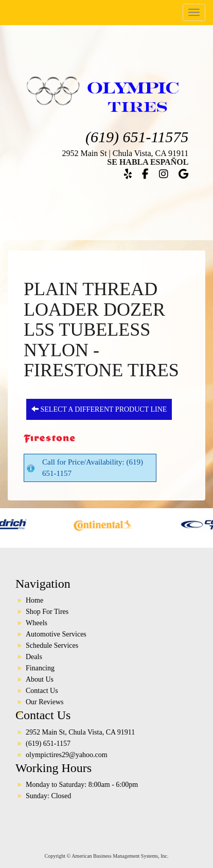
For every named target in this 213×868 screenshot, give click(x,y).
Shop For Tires (47, 612)
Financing (40, 668)
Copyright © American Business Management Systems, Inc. (107, 856)
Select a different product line (99, 409)
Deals (34, 657)
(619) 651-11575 (137, 137)
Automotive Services (56, 634)
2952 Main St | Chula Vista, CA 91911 (125, 153)
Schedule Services (52, 645)
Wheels (37, 623)
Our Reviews (45, 702)
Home (34, 600)
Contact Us (42, 691)
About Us (40, 679)
